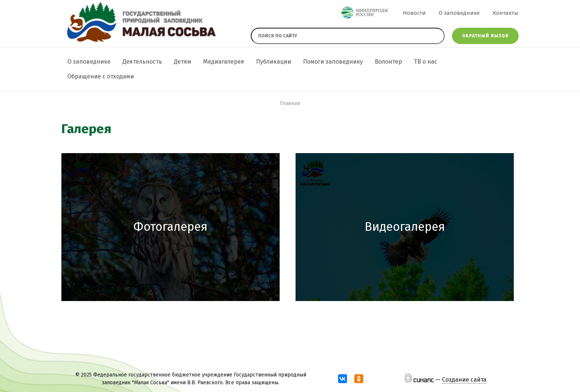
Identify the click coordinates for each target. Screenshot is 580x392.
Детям (183, 62)
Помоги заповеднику (333, 62)
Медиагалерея (224, 62)
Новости (414, 13)
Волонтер (388, 62)
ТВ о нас (426, 62)
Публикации (274, 62)
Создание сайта (464, 380)
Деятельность (142, 62)
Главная (290, 103)
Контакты (506, 13)
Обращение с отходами (101, 76)
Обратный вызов (485, 36)
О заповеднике (459, 13)
